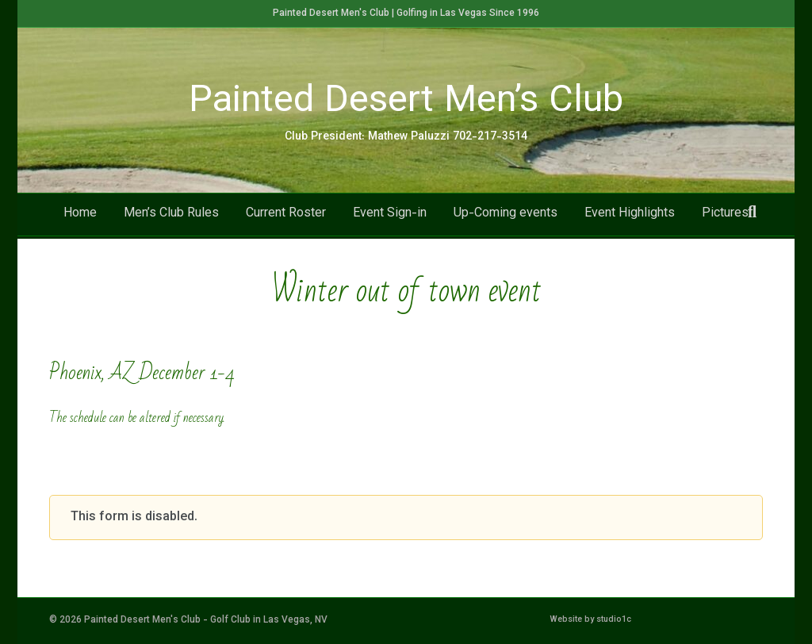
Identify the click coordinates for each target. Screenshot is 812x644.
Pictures (725, 216)
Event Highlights (630, 216)
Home (80, 216)
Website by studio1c (590, 620)
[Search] (752, 214)
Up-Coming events (506, 216)
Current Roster (286, 216)
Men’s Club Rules (171, 216)
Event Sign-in (390, 216)
